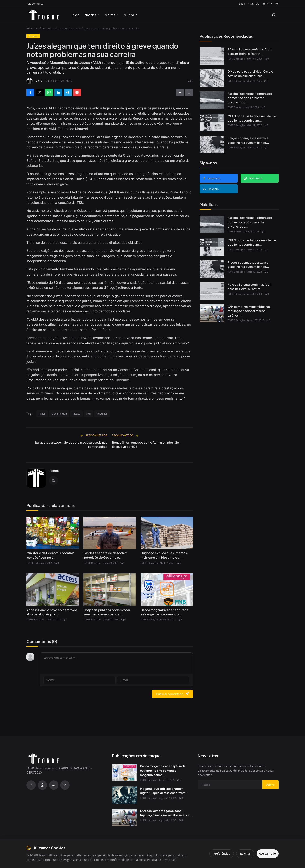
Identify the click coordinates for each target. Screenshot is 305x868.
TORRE (54, 471)
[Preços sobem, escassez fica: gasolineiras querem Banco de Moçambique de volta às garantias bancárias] (212, 145)
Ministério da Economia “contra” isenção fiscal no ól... (50, 555)
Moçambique (59, 414)
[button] (267, 4)
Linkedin (211, 189)
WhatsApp (253, 178)
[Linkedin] (54, 785)
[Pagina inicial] (44, 15)
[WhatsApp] (42, 785)
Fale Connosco (35, 4)
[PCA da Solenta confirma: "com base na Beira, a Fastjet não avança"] (212, 56)
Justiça (76, 414)
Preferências (219, 854)
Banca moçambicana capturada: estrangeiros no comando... (165, 612)
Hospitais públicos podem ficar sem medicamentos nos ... (107, 612)
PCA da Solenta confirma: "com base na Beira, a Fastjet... (250, 51)
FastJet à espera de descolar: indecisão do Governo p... (105, 555)
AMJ (88, 414)
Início (75, 15)
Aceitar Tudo (266, 854)
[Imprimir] (180, 92)
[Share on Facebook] (30, 92)
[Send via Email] (77, 92)
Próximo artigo (125, 435)
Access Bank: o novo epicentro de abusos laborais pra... (52, 612)
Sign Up (255, 4)
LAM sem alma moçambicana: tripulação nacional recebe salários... (249, 311)
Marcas (112, 15)
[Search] (274, 15)
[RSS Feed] (53, 480)
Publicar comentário (173, 693)
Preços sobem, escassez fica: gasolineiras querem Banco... (248, 140)
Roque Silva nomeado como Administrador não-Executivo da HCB (146, 444)
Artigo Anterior (94, 435)
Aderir (270, 784)
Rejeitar (242, 854)
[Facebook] (31, 785)
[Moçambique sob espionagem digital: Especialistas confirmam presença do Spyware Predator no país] (124, 795)
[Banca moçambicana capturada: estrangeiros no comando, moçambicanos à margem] (124, 772)
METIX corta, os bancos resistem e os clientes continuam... (252, 118)
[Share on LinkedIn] (58, 92)
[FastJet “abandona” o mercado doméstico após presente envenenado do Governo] (212, 100)
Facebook (211, 178)
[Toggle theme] (277, 4)
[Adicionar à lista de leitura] (189, 92)
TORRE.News (234, 107)
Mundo (131, 15)
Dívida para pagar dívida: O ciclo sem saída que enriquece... (250, 74)
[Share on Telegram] (68, 92)
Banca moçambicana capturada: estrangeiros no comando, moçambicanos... (163, 770)
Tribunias (102, 414)
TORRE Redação (92, 563)
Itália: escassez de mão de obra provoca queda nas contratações (71, 444)
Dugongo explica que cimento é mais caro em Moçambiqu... (164, 555)
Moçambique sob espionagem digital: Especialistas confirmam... (164, 790)
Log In (243, 4)
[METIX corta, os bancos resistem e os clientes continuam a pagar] (212, 123)
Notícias (92, 15)
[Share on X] (40, 92)
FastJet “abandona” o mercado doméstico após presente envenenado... (250, 98)
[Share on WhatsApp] (49, 92)
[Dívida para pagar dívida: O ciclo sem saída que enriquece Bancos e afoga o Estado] (212, 78)
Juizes (42, 414)
